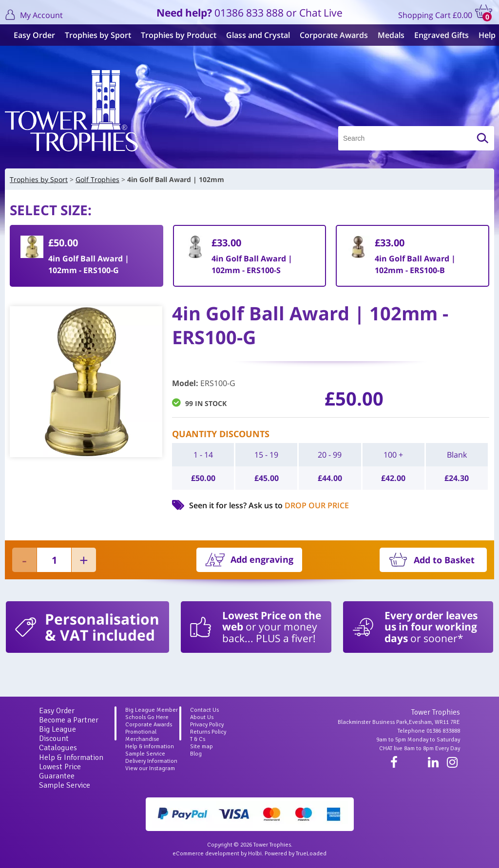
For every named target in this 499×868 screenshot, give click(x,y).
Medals (387, 35)
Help (483, 35)
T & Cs (198, 739)
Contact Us (204, 710)
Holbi (255, 854)
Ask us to (299, 505)
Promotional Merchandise (142, 736)
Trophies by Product (175, 35)
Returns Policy (208, 732)
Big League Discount (58, 734)
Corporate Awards (330, 35)
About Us (202, 717)
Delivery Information (151, 761)
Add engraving (262, 559)
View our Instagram (150, 768)
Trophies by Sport (94, 35)
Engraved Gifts (438, 35)
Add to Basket (444, 560)
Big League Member (152, 710)
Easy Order (30, 35)
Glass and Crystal (254, 35)
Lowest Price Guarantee (60, 771)
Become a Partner (69, 720)
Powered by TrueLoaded (296, 854)
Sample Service (65, 785)
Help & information (150, 747)
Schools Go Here (147, 717)
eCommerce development (206, 854)
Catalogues (58, 748)
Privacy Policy (207, 725)
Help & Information (71, 757)
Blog (196, 754)
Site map (202, 747)
